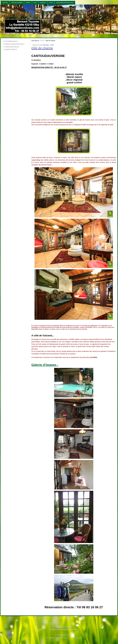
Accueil (5, 3)
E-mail (40, 45)
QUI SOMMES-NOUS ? (11, 41)
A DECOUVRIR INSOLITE (12, 47)
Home (42, 41)
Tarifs (28, 3)
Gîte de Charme (17, 3)
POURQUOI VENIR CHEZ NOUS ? (14, 44)
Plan (51, 3)
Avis (35, 3)
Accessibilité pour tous (65, 3)
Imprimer (35, 45)
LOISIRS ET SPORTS (11, 49)
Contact (43, 3)
